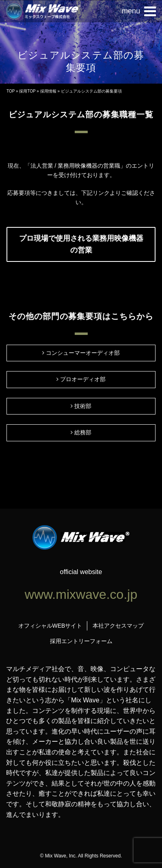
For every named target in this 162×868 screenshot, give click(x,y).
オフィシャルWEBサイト (50, 626)
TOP (11, 91)
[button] (139, 11)
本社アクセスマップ (118, 626)
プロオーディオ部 (83, 379)
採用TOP (27, 91)
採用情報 (48, 91)
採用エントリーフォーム (81, 641)
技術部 (83, 406)
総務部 (83, 432)
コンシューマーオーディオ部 (83, 353)
